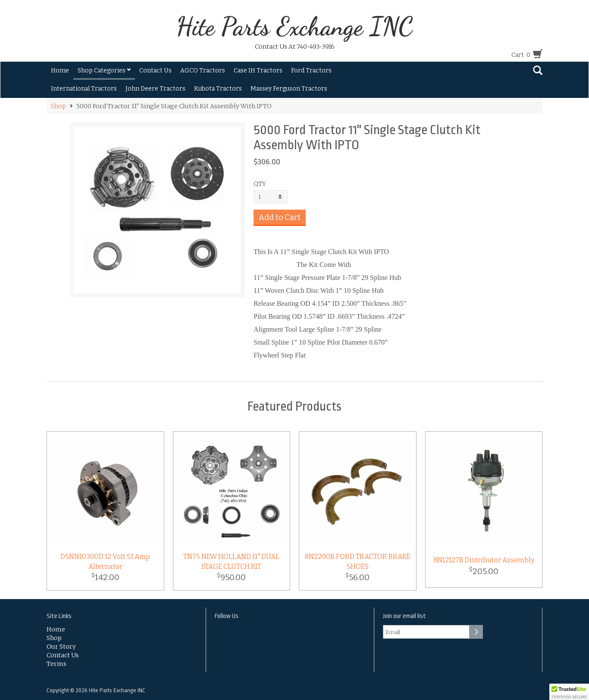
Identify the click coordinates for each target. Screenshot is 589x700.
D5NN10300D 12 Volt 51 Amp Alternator (105, 562)
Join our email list (404, 616)
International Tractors (84, 89)
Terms (56, 664)
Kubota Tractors (218, 89)
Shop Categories (104, 71)
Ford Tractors (311, 71)
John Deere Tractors (155, 89)
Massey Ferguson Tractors (289, 89)
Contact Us (155, 71)
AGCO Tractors (203, 71)
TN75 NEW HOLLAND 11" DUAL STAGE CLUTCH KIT (231, 562)
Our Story (61, 647)
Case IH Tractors (258, 71)
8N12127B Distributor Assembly (484, 560)
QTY (260, 184)
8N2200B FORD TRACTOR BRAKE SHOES (358, 562)
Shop (58, 106)
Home (60, 71)
